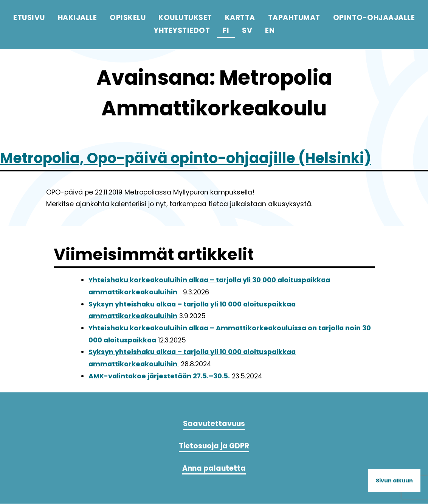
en (270, 30)
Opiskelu (128, 18)
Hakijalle (78, 18)
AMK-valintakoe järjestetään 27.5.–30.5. (159, 376)
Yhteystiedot (182, 30)
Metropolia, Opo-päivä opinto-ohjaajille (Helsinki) (211, 157)
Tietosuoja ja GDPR (214, 446)
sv (247, 30)
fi (226, 30)
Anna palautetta (214, 469)
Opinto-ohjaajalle (374, 18)
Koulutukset (185, 18)
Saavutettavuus (214, 424)
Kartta (240, 18)
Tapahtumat (294, 18)
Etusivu (29, 18)
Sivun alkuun (394, 481)
